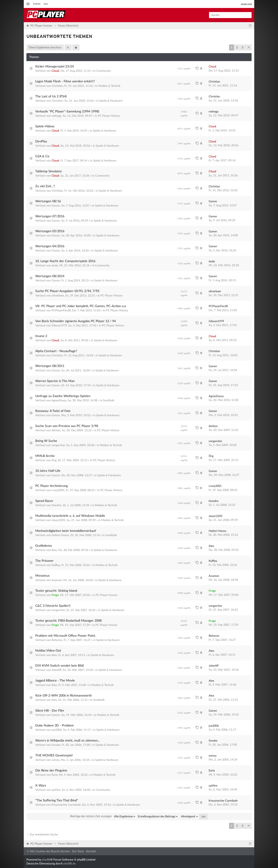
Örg (54, 460)
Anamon (57, 580)
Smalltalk (109, 400)
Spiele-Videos (45, 126)
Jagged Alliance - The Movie (55, 681)
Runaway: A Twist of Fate (53, 411)
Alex (54, 550)
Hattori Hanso (60, 535)
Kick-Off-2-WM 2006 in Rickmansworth (64, 696)
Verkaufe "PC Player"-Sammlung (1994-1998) (67, 112)
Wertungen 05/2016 (50, 231)
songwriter (58, 445)
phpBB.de (69, 864)
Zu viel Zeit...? (45, 186)
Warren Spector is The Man (55, 381)
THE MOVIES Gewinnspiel (54, 756)
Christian (57, 86)
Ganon (56, 206)
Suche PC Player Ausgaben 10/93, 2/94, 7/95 (67, 291)
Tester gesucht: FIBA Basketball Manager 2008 (68, 621)
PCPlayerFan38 (61, 310)
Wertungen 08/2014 (50, 276)
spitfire (56, 790)
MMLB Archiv (45, 456)
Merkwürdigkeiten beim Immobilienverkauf (66, 531)
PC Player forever (107, 595)
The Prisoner (44, 561)
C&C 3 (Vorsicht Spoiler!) (53, 606)
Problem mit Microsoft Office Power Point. (66, 636)
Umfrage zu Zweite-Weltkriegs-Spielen (63, 396)
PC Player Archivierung (52, 486)
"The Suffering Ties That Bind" (57, 801)
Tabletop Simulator (49, 171)
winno (55, 760)
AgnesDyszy (59, 400)
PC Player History (109, 116)
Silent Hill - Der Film (50, 711)
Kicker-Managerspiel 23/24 (55, 67)
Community (104, 71)
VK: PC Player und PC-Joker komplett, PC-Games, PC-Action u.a (81, 306)
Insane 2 (41, 336)
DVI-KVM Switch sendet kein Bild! (60, 666)
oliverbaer (58, 296)
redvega (56, 116)
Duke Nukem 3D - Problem (55, 726)
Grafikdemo (44, 546)
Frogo (55, 595)
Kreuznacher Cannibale (66, 805)
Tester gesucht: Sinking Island (56, 591)
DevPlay (41, 142)
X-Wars (41, 786)
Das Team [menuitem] (78, 851)
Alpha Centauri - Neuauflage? (56, 351)
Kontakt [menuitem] (91, 851)
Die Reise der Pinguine (51, 771)
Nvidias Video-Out (48, 651)
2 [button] (237, 47)
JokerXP (56, 670)
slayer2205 (58, 520)
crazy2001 (58, 490)
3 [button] (242, 47)
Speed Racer (44, 501)
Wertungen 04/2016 (50, 246)
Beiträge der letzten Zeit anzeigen (103, 816)
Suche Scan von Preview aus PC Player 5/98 (67, 426)
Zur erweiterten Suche (42, 835)
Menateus (42, 576)
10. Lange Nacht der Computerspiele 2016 (65, 261)
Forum (37, 4)
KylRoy (56, 565)
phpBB (46, 860)
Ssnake (56, 745)
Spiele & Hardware (111, 101)
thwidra (56, 505)
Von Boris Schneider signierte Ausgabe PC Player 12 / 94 (76, 321)
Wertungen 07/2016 (50, 216)
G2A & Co (42, 156)
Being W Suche (46, 441)
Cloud (55, 71)
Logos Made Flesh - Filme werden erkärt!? (65, 81)
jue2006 (57, 730)
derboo (56, 430)
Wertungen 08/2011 (50, 366)
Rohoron (57, 640)
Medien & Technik (109, 86)
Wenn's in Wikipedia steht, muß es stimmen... (68, 741)
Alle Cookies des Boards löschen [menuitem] (48, 851)
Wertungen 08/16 (48, 201)
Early (55, 775)
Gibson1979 (59, 326)
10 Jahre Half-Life (48, 471)
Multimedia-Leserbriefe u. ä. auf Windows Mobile (70, 516)
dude (55, 265)
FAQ (46, 4)
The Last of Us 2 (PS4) (51, 97)
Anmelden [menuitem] (246, 4)
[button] (249, 47)
